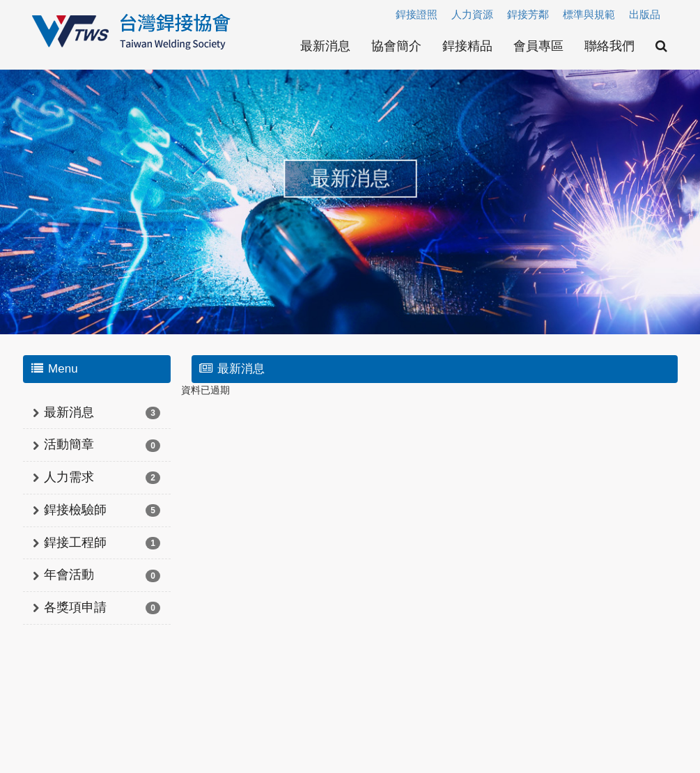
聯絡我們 (609, 46)
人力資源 (472, 14)
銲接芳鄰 (528, 14)
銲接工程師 (75, 542)
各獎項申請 (75, 607)
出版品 (645, 14)
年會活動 (69, 575)
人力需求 (69, 477)
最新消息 (325, 46)
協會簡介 (396, 46)
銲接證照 (417, 14)
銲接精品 (467, 46)
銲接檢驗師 (75, 510)
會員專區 (538, 46)
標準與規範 (589, 14)
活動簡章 (69, 444)
